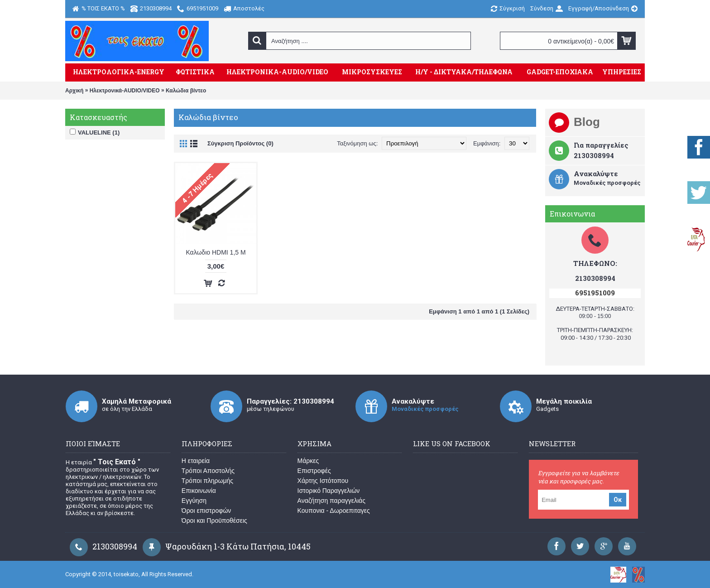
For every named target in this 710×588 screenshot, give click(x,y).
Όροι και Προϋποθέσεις (214, 521)
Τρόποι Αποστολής (208, 471)
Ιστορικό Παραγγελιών (329, 491)
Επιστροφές (314, 471)
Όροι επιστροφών (206, 511)
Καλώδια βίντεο (186, 91)
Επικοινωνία (199, 491)
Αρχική (74, 91)
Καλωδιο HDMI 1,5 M (216, 252)
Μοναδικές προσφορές (425, 409)
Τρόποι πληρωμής (207, 481)
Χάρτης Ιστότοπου (323, 481)
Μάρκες (308, 461)
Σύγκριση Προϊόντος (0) (240, 143)
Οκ (618, 500)
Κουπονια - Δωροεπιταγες (334, 511)
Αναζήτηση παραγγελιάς (331, 501)
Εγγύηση (194, 501)
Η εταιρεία (196, 461)
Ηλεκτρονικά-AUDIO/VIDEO (125, 91)
